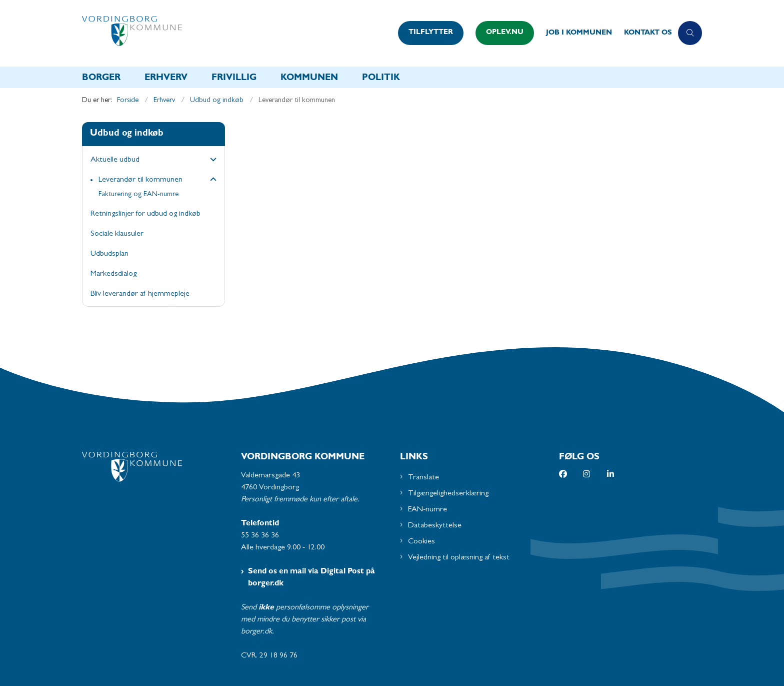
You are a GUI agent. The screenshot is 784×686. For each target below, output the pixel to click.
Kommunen (309, 79)
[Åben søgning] (690, 33)
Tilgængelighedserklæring (448, 494)
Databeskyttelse (435, 526)
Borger (101, 79)
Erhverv (166, 79)
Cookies (421, 542)
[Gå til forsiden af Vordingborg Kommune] (237, 33)
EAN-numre (427, 510)
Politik (381, 79)
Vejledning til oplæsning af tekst (459, 558)
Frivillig (234, 79)
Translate (423, 478)
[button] (211, 161)
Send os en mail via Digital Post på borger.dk (311, 578)
